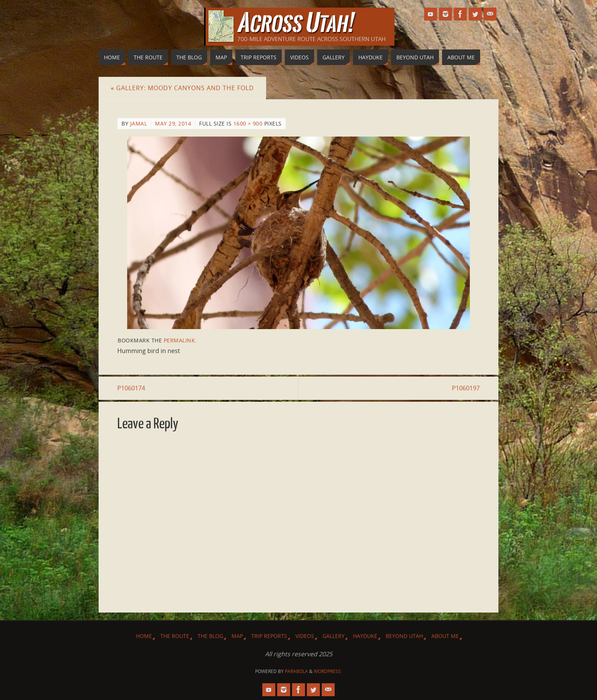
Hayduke (365, 636)
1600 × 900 (248, 123)
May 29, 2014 (173, 123)
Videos (305, 636)
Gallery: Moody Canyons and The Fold (182, 88)
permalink (180, 340)
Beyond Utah (404, 636)
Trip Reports (269, 636)
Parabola (296, 671)
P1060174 (131, 388)
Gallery (334, 636)
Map (237, 636)
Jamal (139, 123)
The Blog (210, 636)
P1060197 (466, 388)
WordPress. (328, 671)
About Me (445, 636)
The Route (175, 636)
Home (144, 636)
